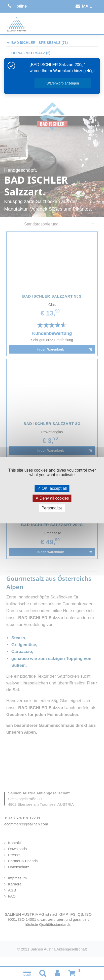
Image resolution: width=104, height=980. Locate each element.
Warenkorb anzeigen (63, 83)
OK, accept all (52, 488)
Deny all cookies (52, 498)
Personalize (52, 508)
